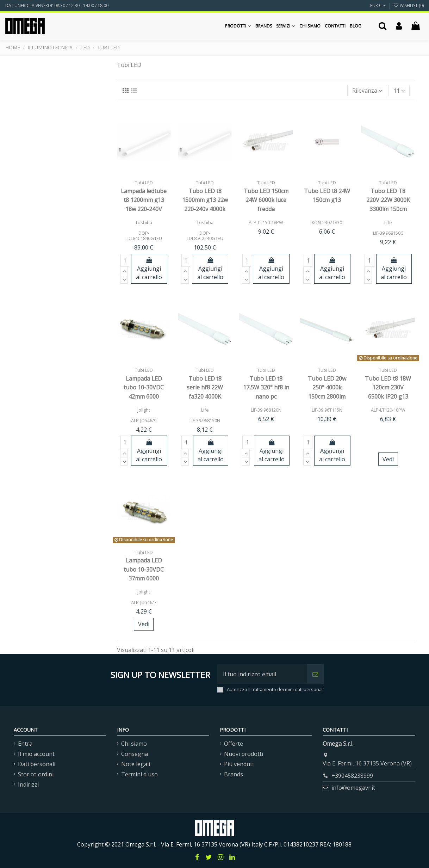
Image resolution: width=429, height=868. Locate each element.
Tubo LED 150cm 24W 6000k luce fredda (266, 200)
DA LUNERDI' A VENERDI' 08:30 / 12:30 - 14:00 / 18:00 (57, 5)
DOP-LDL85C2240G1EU (205, 236)
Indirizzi (28, 784)
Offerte (234, 744)
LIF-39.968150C (388, 233)
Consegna (135, 754)
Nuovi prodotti (244, 754)
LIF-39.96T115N (327, 410)
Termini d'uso (139, 774)
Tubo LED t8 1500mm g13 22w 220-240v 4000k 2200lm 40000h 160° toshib (205, 209)
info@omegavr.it (353, 788)
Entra (25, 744)
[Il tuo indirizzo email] (262, 674)
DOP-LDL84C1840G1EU (144, 236)
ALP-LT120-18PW (388, 410)
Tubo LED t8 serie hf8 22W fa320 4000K (205, 387)
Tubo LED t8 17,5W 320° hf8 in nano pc (266, 387)
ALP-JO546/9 (144, 420)
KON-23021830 (327, 222)
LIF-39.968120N (266, 410)
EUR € (378, 5)
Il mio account (36, 754)
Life (388, 222)
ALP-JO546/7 (144, 602)
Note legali (136, 764)
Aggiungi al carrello (149, 269)
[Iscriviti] (315, 674)
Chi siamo (134, 744)
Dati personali (37, 764)
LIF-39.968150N (205, 420)
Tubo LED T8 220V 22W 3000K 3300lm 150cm (388, 200)
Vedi (388, 459)
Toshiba (144, 222)
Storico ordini (36, 774)
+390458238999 (352, 776)
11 (399, 91)
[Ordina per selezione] (367, 91)
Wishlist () (409, 5)
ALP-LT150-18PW (266, 222)
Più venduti (239, 764)
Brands (234, 774)
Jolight (144, 410)
